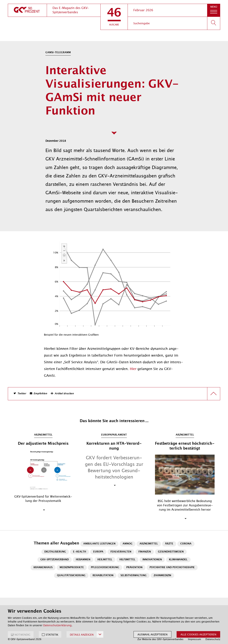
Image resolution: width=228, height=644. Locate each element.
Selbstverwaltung (134, 576)
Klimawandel (178, 560)
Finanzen (145, 552)
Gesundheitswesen (171, 552)
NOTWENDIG (22, 635)
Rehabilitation (103, 576)
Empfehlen (40, 394)
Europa (98, 552)
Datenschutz (213, 639)
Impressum (194, 639)
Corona (186, 544)
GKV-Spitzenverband (55, 560)
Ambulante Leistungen (99, 544)
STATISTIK (52, 635)
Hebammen (83, 560)
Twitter (22, 394)
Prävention (134, 568)
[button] (114, 17)
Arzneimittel (149, 544)
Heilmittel (105, 560)
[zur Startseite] (27, 10)
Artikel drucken (64, 394)
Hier (134, 369)
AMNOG (128, 544)
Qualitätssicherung (71, 576)
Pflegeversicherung (105, 568)
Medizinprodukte (72, 568)
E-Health (80, 552)
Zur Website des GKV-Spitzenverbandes (160, 639)
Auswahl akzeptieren (152, 634)
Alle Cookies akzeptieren (198, 634)
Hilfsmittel (127, 560)
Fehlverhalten (121, 552)
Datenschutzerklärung (57, 625)
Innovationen (152, 560)
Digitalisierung (55, 552)
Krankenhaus (43, 568)
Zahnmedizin (162, 576)
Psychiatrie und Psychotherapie (172, 568)
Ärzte (169, 544)
